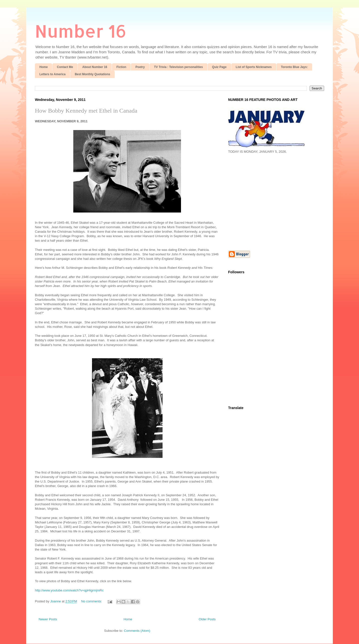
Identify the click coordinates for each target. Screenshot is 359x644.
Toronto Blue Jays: (294, 67)
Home (44, 67)
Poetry (140, 67)
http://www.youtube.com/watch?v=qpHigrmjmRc (69, 590)
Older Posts (207, 619)
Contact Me (65, 67)
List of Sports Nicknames (254, 67)
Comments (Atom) (137, 631)
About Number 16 (95, 67)
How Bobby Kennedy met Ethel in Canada (86, 111)
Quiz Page (219, 67)
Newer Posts (48, 619)
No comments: (92, 601)
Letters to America (52, 74)
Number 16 (81, 31)
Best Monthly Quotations (92, 74)
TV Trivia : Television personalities (179, 67)
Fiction (121, 67)
